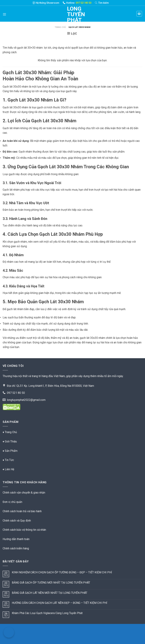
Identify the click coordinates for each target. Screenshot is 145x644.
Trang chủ (60, 27)
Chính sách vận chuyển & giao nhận (24, 493)
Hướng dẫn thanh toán (16, 539)
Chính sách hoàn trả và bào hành (22, 511)
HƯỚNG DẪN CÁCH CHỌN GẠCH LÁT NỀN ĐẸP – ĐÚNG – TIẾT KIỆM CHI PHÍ (60, 603)
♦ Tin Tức (8, 460)
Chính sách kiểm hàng (16, 548)
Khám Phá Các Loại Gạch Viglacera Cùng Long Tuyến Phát (47, 613)
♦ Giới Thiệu (10, 441)
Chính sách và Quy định (17, 521)
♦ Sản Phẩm (10, 451)
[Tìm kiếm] (104, 3)
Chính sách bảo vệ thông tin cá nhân (24, 530)
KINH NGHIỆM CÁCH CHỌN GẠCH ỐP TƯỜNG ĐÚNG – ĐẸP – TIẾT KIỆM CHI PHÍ (62, 572)
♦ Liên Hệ (8, 469)
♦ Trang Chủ (10, 432)
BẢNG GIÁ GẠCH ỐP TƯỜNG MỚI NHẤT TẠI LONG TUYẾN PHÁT (51, 583)
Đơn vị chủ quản (12, 502)
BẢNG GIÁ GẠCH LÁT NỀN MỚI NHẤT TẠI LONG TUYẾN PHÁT (50, 593)
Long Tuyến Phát (72, 14)
